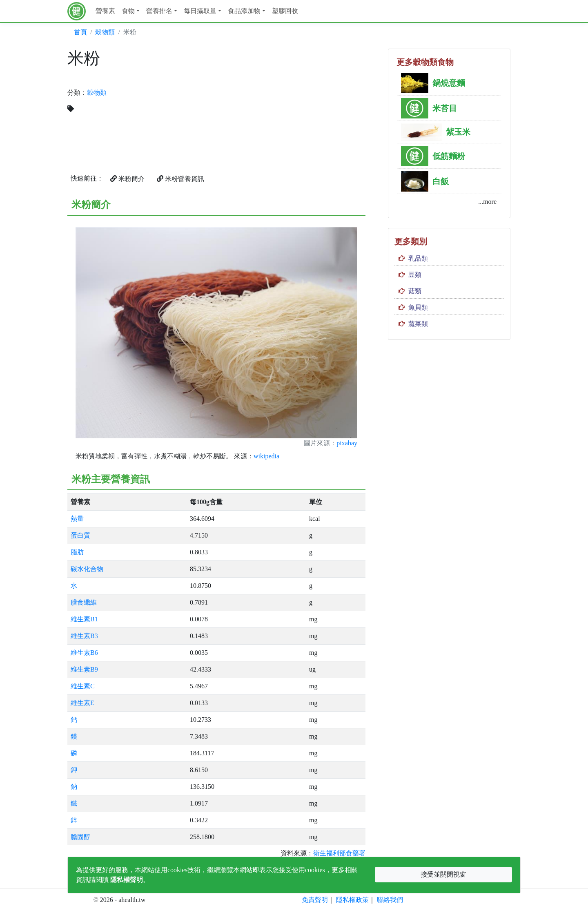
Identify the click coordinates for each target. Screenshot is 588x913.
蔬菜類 (418, 324)
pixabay (347, 443)
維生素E (82, 703)
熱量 (77, 519)
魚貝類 (418, 307)
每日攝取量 (200, 11)
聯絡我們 (390, 900)
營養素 (105, 11)
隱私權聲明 (127, 880)
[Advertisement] (294, 106)
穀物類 (105, 32)
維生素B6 (84, 653)
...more (487, 202)
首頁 (80, 32)
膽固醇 (80, 837)
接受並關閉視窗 (443, 874)
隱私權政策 (352, 900)
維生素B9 (84, 669)
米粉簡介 (127, 179)
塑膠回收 (285, 11)
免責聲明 (315, 900)
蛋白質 (80, 535)
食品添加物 (244, 11)
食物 (128, 11)
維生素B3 (84, 636)
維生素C (83, 686)
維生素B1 (84, 619)
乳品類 (418, 258)
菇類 (415, 291)
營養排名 (159, 11)
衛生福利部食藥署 (339, 853)
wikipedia (266, 456)
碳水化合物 (87, 569)
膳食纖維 (84, 602)
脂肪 (77, 552)
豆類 (415, 275)
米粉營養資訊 (180, 179)
